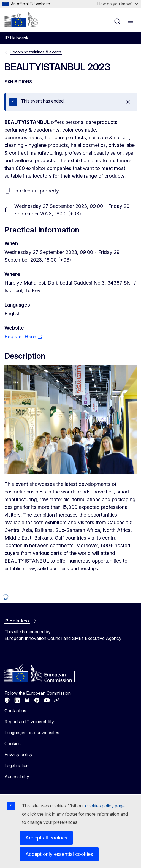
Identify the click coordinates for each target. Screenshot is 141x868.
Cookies (13, 744)
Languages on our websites (32, 733)
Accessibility (17, 776)
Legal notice (17, 765)
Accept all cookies (46, 838)
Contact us (15, 711)
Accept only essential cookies (59, 854)
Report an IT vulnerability (29, 722)
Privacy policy (18, 754)
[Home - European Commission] (21, 19)
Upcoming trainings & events (36, 52)
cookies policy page (105, 806)
